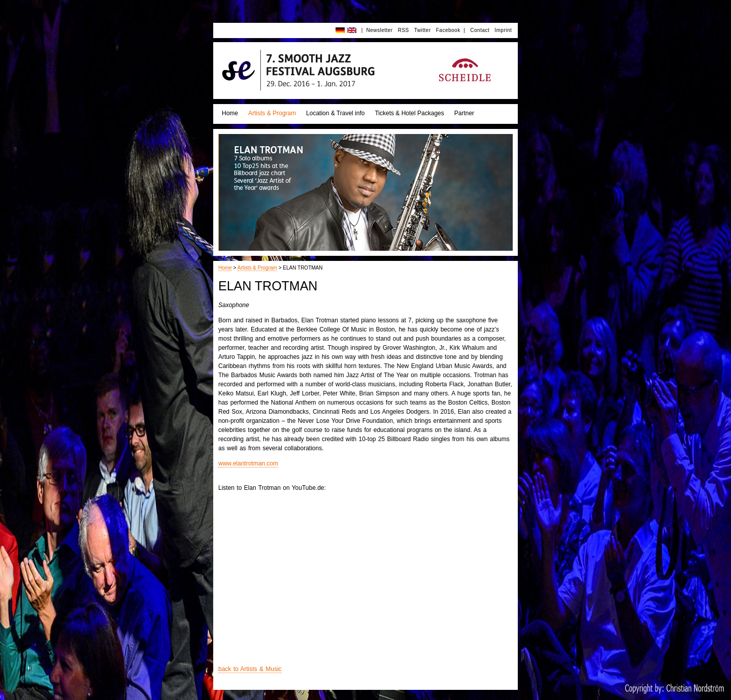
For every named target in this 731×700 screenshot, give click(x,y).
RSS (404, 30)
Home (230, 113)
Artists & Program (272, 113)
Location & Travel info (335, 113)
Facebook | (451, 30)
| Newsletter (377, 30)
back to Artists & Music (250, 669)
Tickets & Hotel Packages (409, 113)
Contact (480, 30)
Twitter (423, 30)
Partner (464, 113)
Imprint (503, 30)
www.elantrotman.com (248, 463)
